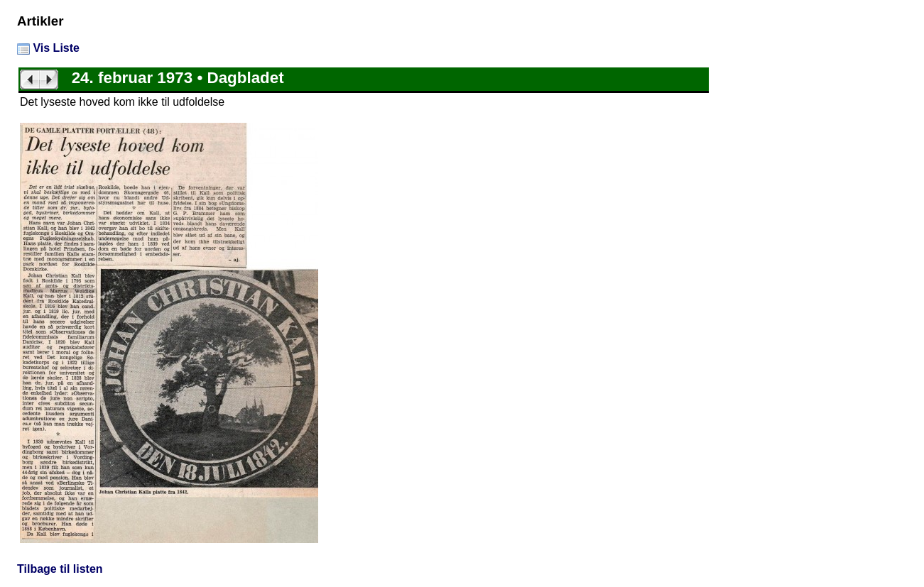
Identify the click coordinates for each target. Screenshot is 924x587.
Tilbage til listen (60, 569)
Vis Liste (48, 48)
